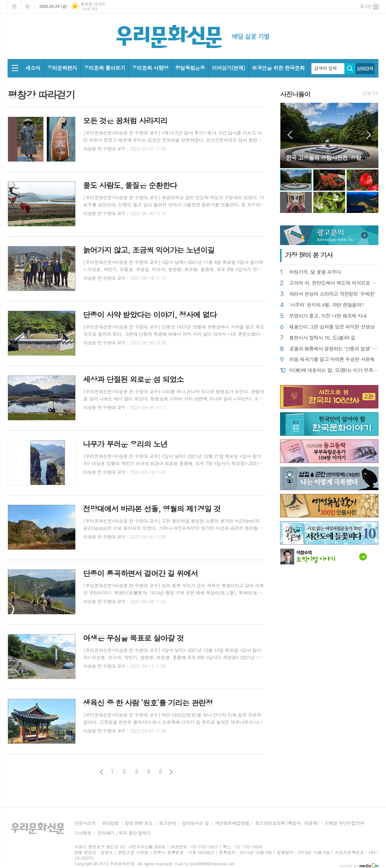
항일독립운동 (190, 68)
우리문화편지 (62, 68)
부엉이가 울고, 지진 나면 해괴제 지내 (328, 316)
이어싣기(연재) (229, 68)
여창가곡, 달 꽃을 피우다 (315, 272)
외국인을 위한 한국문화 (278, 68)
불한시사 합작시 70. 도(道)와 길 (322, 338)
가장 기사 (309, 255)
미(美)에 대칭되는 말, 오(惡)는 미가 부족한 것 (334, 370)
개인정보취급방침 (232, 823)
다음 (171, 772)
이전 (102, 772)
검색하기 (350, 69)
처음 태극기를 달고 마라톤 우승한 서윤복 (332, 359)
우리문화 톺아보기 (104, 68)
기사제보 (83, 833)
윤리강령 (110, 823)
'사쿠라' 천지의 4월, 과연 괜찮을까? (326, 305)
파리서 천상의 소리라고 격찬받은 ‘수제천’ (332, 294)
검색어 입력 (325, 68)
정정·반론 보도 (139, 823)
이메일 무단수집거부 (345, 823)
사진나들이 (295, 94)
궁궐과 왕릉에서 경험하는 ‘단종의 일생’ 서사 (334, 349)
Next (369, 135)
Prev (290, 135)
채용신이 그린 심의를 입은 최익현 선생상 (332, 327)
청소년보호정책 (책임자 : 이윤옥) (287, 823)
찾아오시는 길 (195, 823)
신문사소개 (85, 823)
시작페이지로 (14, 7)
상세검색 (365, 69)
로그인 (366, 6)
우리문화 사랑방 (150, 68)
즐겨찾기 (28, 7)
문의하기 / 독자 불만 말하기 (124, 833)
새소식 (33, 68)
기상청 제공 (89, 9)
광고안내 (167, 823)
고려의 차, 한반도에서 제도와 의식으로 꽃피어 (334, 283)
